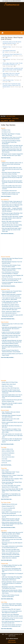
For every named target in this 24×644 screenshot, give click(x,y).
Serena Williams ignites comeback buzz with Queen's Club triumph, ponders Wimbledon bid (13, 70)
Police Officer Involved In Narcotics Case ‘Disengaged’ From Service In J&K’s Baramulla (11, 337)
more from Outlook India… (7, 599)
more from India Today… (7, 629)
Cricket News (15, 118)
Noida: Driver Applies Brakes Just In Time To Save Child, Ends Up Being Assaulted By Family (12, 396)
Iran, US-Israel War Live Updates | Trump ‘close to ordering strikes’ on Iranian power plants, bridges (12, 431)
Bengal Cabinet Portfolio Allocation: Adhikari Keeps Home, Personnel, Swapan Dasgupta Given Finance (12, 592)
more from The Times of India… (8, 527)
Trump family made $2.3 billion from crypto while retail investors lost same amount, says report (12, 169)
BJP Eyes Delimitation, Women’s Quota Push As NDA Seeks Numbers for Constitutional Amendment (12, 583)
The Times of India (6, 503)
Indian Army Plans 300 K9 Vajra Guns (11, 388)
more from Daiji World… (7, 560)
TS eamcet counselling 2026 (8, 508)
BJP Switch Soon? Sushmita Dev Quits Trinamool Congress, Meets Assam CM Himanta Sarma (12, 85)
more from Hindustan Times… (8, 319)
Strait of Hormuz (6, 59)
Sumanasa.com (12, 4)
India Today (4, 602)
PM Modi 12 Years (7, 47)
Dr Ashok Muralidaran (7, 510)
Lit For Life (4, 463)
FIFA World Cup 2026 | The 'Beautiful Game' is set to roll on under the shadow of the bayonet (12, 440)
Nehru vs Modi (5, 470)
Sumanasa (12, 640)
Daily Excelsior (5, 322)
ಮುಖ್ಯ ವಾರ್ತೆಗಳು (4, 121)
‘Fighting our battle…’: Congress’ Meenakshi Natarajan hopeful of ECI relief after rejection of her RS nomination (12, 210)
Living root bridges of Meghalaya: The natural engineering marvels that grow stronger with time (12, 177)
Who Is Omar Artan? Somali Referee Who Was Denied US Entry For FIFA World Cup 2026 (12, 570)
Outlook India (4, 564)
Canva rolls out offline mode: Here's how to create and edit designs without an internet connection (12, 187)
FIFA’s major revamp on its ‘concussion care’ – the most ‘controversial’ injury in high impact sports (12, 436)
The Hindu (4, 447)
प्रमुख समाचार (12, 121)
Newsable (4, 381)
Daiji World (4, 531)
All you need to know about (8, 457)
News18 (3, 128)
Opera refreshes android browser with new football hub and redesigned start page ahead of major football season (12, 524)
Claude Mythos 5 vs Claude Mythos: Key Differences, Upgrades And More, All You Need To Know (11, 495)
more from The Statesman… (8, 234)
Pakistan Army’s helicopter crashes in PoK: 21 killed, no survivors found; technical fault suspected (12, 164)
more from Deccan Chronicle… (8, 286)
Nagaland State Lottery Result (9, 384)
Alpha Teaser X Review (7, 386)
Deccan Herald (5, 410)
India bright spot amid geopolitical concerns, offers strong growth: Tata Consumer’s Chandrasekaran (12, 329)
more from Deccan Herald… (8, 444)
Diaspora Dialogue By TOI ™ (9, 506)
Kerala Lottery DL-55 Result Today (10, 382)
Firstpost (3, 161)
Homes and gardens (7, 461)
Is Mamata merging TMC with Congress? (11, 609)
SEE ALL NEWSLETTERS (8, 451)
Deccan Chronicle (6, 257)
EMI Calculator (12, 642)
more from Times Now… (7, 499)
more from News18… (6, 158)
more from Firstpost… (6, 196)
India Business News (6, 118)
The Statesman (5, 200)
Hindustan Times (5, 289)
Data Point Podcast (6, 455)
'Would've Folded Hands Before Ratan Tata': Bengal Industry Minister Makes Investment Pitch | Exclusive (12, 151)
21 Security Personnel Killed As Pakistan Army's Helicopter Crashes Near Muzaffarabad (11, 142)
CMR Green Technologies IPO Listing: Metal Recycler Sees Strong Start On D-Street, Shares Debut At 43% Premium (12, 578)
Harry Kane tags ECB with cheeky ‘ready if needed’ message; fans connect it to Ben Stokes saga (12, 230)
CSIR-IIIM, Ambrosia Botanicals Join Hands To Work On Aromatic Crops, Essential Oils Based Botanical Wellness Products (12, 342)
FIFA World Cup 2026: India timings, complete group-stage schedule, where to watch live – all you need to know (12, 218)
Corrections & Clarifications (8, 453)
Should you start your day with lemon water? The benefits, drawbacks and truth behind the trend (12, 182)
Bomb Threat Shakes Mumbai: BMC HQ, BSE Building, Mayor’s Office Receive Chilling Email (12, 491)
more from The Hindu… (7, 465)
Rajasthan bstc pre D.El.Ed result (10, 504)
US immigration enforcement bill (9, 191)
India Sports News (11, 116)
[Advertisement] (12, 18)
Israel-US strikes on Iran (8, 80)
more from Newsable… (7, 407)
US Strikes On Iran (6, 132)
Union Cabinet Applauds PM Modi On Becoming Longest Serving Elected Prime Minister (11, 347)
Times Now (4, 468)
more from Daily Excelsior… (8, 357)
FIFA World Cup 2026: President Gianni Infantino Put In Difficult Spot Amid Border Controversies (11, 392)
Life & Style (5, 459)
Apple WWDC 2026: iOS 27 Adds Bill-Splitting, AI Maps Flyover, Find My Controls (11, 75)
